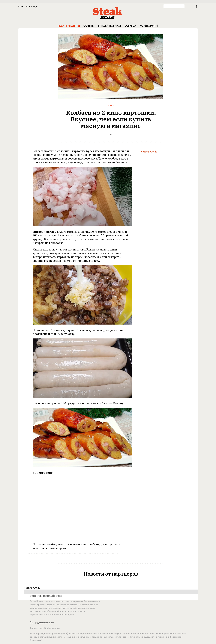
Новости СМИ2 (149, 152)
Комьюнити (149, 26)
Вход (21, 6)
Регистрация (32, 6)
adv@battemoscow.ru (50, 628)
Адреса (131, 26)
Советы (89, 26)
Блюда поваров (110, 26)
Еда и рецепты (69, 26)
